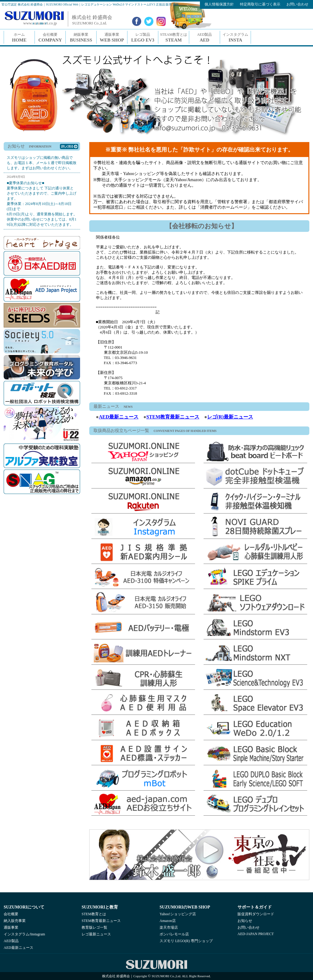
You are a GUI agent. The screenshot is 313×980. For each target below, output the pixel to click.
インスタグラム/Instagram (24, 934)
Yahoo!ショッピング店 (178, 914)
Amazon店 (168, 921)
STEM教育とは (94, 914)
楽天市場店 (169, 927)
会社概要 (11, 914)
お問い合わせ (249, 927)
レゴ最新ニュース (96, 934)
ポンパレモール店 (174, 934)
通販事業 (11, 927)
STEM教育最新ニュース (173, 417)
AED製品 (11, 941)
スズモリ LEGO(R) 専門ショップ (186, 941)
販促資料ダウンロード (256, 914)
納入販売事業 (15, 921)
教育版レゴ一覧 (94, 927)
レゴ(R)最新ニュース (230, 417)
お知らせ (245, 921)
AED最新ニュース (119, 417)
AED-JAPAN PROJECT (256, 934)
